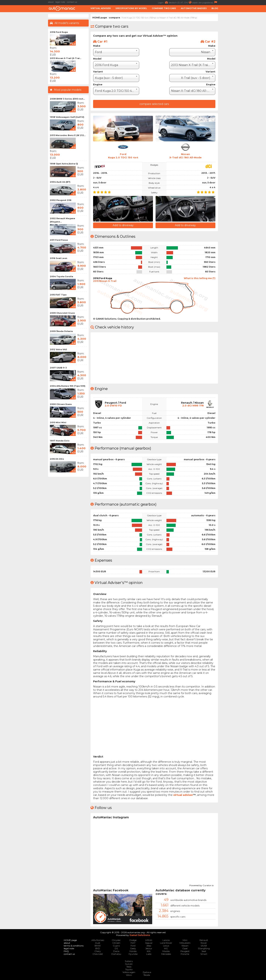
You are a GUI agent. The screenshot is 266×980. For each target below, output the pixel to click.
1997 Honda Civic (60, 441)
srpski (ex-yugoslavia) (205, 2)
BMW (98, 945)
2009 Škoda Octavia (61, 331)
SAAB (204, 945)
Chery (98, 951)
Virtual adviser (101, 8)
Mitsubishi (185, 942)
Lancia (166, 940)
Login (163, 2)
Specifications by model (131, 8)
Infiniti (149, 940)
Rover (204, 942)
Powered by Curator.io (201, 884)
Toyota (129, 969)
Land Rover (166, 942)
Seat (204, 951)
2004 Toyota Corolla (61, 276)
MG (166, 948)
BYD (98, 948)
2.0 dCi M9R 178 (193, 405)
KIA (149, 951)
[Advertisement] (243, 69)
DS (116, 948)
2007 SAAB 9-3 (58, 368)
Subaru (129, 961)
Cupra (116, 945)
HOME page (100, 18)
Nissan (185, 945)
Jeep (149, 945)
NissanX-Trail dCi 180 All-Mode (185, 156)
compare (114, 18)
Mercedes (166, 954)
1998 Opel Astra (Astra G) (64, 164)
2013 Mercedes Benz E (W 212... (68, 135)
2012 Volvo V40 (58, 349)
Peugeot (185, 951)
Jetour (149, 948)
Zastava (147, 972)
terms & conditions (74, 945)
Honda (133, 951)
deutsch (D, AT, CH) (181, 2)
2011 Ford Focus (59, 240)
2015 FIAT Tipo (58, 295)
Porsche (185, 954)
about (51, 2)
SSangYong (204, 948)
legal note (60, 2)
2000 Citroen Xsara (61, 404)
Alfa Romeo (98, 940)
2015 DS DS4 (57, 459)
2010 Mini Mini (58, 422)
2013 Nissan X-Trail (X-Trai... (66, 58)
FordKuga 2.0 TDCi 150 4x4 (123, 156)
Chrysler (116, 940)
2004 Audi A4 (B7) (60, 182)
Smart (204, 954)
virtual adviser (183, 794)
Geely (133, 948)
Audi (98, 942)
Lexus (166, 945)
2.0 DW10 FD (114, 405)
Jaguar (149, 942)
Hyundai (133, 954)
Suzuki (129, 964)
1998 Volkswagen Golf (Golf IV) (67, 117)
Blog (215, 8)
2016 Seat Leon (59, 258)
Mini (185, 940)
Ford (133, 945)
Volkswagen (129, 972)
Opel (185, 948)
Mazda (166, 951)
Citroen (116, 942)
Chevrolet (98, 954)
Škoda (147, 975)
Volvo (129, 975)
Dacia (116, 951)
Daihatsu (116, 954)
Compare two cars (164, 8)
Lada (149, 954)
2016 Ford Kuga (59, 32)
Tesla (129, 966)
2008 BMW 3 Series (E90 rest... (67, 99)
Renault (204, 940)
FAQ (66, 951)
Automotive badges (194, 8)
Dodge (133, 940)
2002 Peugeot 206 (61, 200)
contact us (72, 2)
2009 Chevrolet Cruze (62, 313)
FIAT (133, 942)
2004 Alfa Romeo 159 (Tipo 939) (68, 386)
